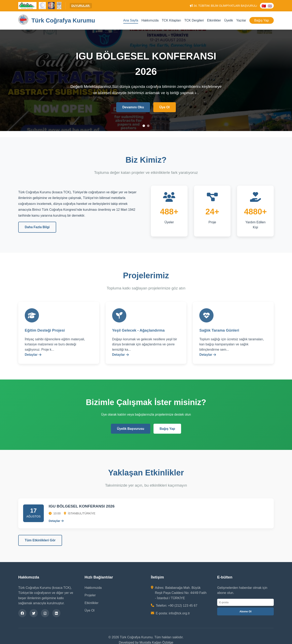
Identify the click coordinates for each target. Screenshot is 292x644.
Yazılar (241, 20)
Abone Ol (245, 611)
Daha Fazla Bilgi (37, 227)
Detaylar (33, 360)
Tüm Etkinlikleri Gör (40, 540)
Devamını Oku (133, 107)
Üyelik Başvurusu (131, 429)
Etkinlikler (214, 20)
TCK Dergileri (194, 20)
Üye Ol (165, 107)
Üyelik (229, 20)
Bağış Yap (262, 20)
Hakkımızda (150, 20)
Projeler (90, 595)
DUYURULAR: (81, 6)
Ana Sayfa (131, 20)
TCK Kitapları (171, 20)
